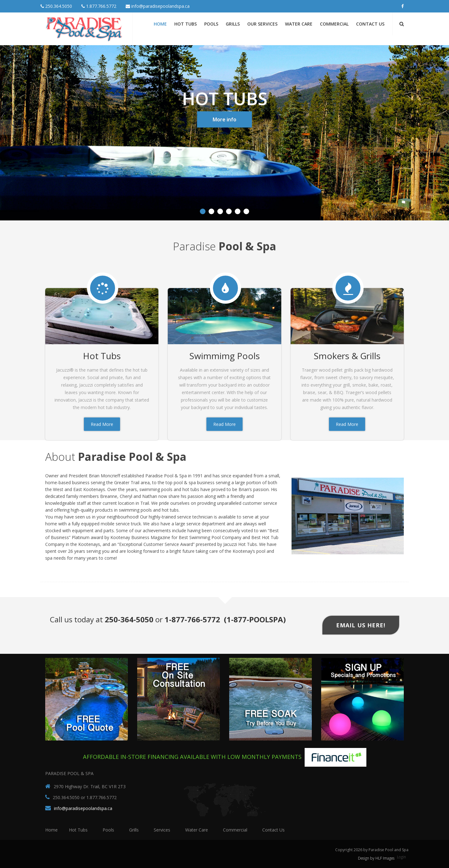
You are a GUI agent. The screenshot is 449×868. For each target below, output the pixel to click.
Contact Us (370, 24)
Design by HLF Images (376, 858)
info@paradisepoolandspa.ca (158, 6)
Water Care (299, 24)
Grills (233, 24)
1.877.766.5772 (99, 6)
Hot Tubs (186, 24)
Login (402, 857)
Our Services (262, 24)
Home (160, 24)
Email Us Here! (361, 625)
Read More (102, 424)
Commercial (334, 24)
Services (162, 830)
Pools (211, 24)
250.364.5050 (56, 6)
